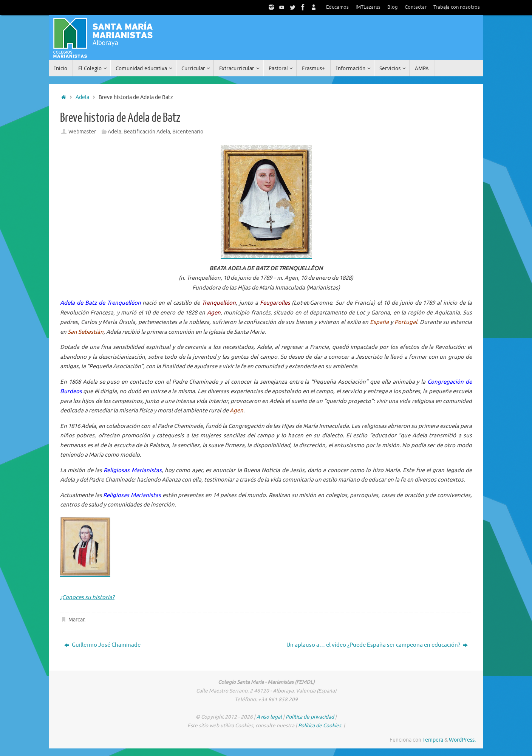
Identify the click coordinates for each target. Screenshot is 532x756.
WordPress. (462, 740)
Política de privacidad (310, 717)
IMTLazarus (368, 7)
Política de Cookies (320, 726)
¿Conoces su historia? (87, 597)
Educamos (337, 7)
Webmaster (82, 132)
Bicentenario (188, 132)
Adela (82, 97)
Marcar (76, 620)
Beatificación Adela (147, 132)
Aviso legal (269, 717)
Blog (393, 7)
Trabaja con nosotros (457, 7)
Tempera (433, 740)
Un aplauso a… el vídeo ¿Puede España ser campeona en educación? (377, 645)
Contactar (416, 7)
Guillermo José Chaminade (102, 645)
